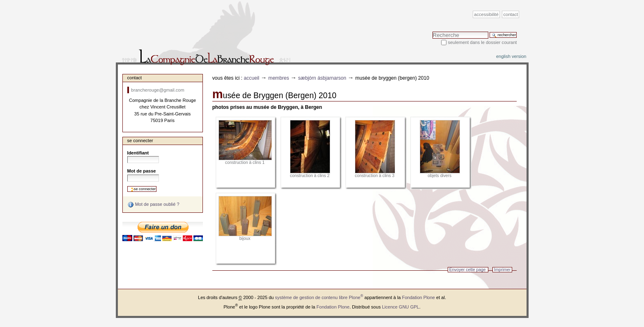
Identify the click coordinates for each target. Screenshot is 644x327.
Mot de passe (142, 171)
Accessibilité (486, 14)
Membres (279, 78)
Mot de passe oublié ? (153, 205)
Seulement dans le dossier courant (482, 42)
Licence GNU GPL (401, 307)
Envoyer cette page (468, 270)
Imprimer (503, 270)
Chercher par (432, 31)
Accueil (252, 78)
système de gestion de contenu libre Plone (319, 297)
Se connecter (140, 140)
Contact (511, 14)
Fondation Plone (419, 297)
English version (511, 56)
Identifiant (138, 153)
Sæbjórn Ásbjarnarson (322, 78)
